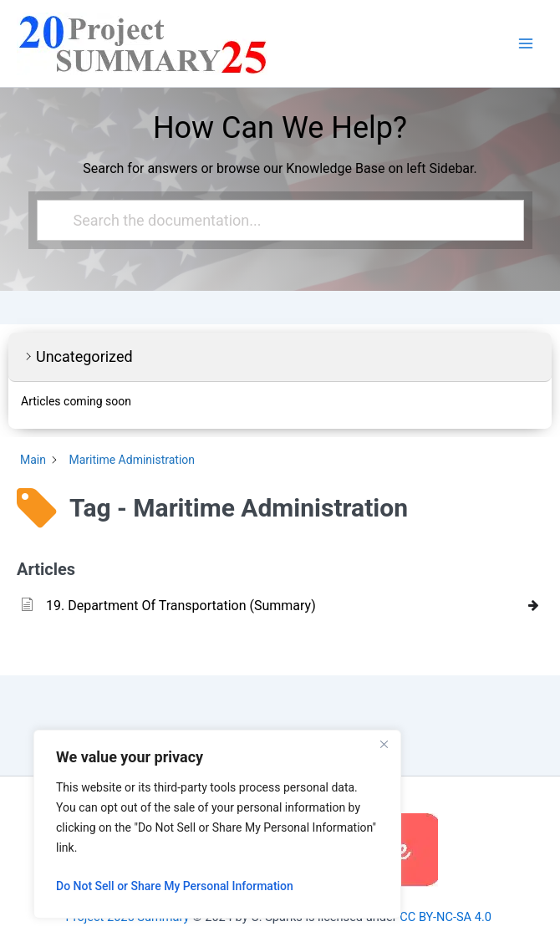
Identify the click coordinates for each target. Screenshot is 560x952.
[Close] (384, 744)
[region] (217, 824)
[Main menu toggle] (526, 43)
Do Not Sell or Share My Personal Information (175, 886)
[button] (280, 357)
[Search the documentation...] (273, 220)
